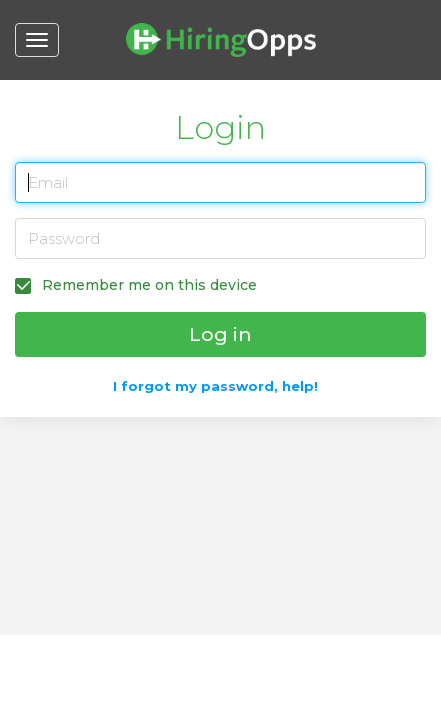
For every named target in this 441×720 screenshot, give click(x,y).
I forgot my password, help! (215, 386)
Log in (220, 334)
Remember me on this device (147, 285)
